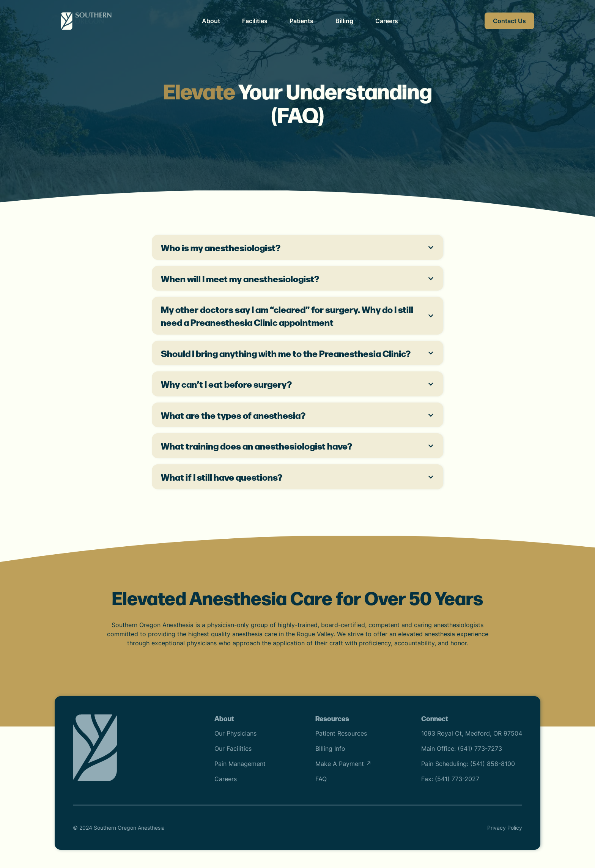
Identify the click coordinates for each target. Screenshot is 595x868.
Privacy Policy (505, 828)
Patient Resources (341, 733)
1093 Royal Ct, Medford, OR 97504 (472, 733)
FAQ (321, 779)
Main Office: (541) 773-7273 (462, 748)
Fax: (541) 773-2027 (450, 779)
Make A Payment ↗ (343, 764)
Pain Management (240, 764)
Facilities (255, 21)
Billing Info (330, 748)
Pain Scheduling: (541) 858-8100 (468, 764)
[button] (297, 247)
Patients (301, 21)
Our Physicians (235, 733)
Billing (344, 21)
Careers (387, 21)
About (211, 21)
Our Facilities (233, 748)
